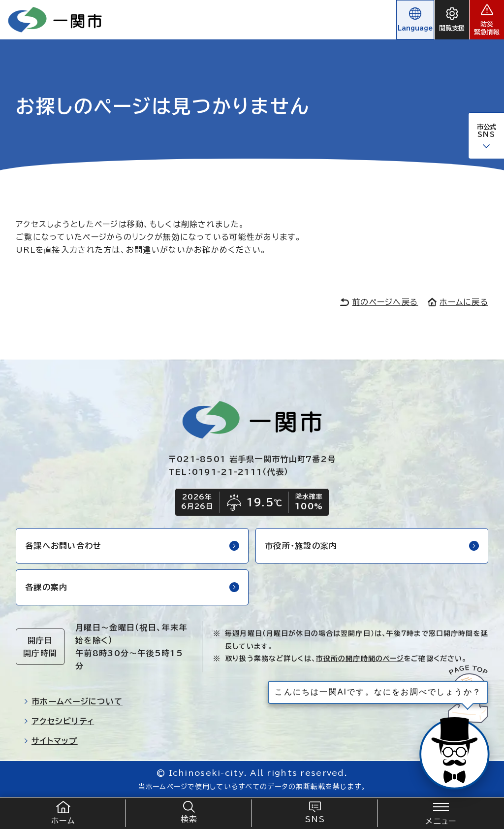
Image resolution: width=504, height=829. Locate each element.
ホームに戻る (458, 302)
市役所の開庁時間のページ (360, 659)
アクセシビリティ (59, 721)
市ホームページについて (73, 701)
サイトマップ (51, 741)
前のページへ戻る (379, 302)
